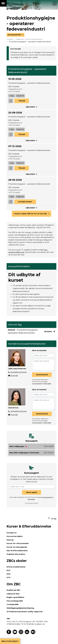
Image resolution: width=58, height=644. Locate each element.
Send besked (42, 375)
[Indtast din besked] (43, 365)
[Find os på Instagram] (21, 634)
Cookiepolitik (13, 604)
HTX (8, 577)
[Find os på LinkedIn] (27, 634)
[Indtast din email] (43, 355)
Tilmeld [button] (22, 101)
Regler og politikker (15, 597)
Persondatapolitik (15, 601)
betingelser (48, 383)
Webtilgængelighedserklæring (20, 608)
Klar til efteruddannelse (17, 551)
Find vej (10, 540)
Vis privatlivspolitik (32, 503)
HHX (9, 574)
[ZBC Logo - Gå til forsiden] (3, 3)
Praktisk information (16, 554)
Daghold (20, 96)
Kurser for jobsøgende (17, 547)
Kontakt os (12, 533)
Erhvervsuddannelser (16, 567)
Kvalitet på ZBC (13, 590)
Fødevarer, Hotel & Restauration (29, 39)
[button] (11, 101)
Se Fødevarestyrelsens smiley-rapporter (25, 612)
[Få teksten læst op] (33, 634)
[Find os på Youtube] (15, 634)
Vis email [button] (14, 375)
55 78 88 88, (29, 624)
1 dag (12, 96)
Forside (10, 39)
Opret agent (32, 492)
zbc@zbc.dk (39, 624)
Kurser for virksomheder (18, 543)
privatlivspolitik (37, 383)
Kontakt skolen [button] (25, 202)
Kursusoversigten (15, 536)
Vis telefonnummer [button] (19, 372)
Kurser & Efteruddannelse (29, 526)
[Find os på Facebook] (9, 634)
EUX (8, 570)
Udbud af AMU (13, 594)
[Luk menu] (55, 3)
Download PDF (15, 35)
